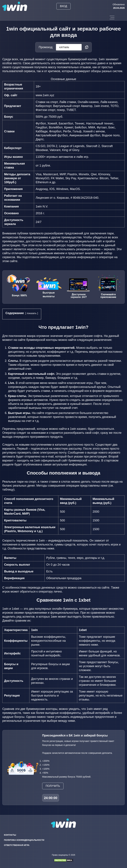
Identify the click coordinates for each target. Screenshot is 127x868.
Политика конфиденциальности (24, 840)
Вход (63, 6)
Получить (53, 786)
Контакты (10, 835)
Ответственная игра (17, 845)
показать (32, 313)
